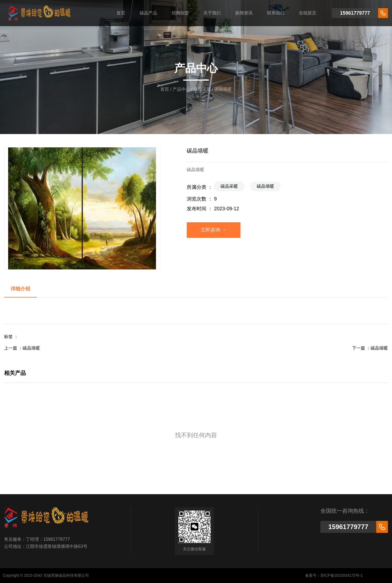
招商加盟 (180, 13)
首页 (121, 13)
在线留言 (308, 13)
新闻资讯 (244, 13)
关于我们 (212, 13)
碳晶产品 (148, 13)
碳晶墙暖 (265, 186)
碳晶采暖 (202, 89)
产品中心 (181, 89)
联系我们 (276, 13)
